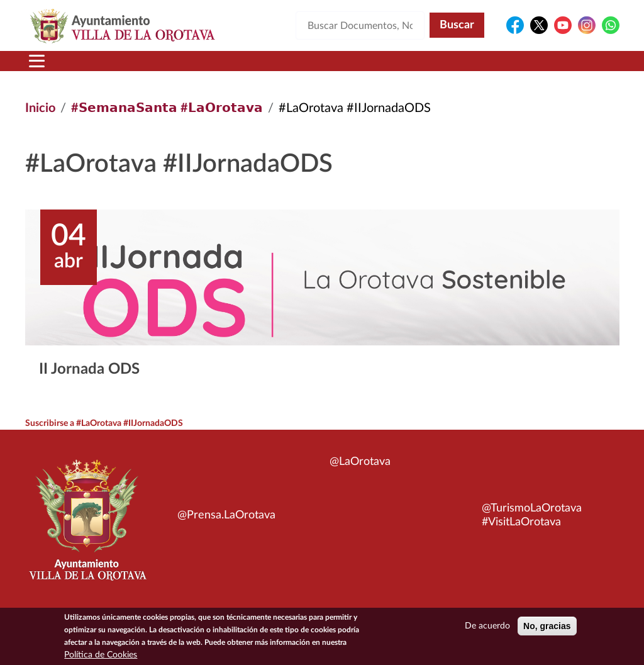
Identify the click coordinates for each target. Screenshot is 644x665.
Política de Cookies (101, 655)
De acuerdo (487, 626)
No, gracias (547, 626)
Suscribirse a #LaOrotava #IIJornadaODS (104, 423)
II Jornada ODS (89, 369)
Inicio (40, 108)
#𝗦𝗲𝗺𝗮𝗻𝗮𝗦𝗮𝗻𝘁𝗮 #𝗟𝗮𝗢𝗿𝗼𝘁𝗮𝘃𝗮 (167, 108)
